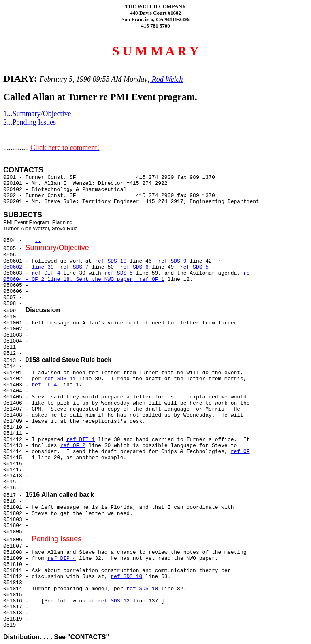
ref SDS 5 (194, 267)
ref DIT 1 (81, 440)
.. (38, 240)
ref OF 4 (44, 385)
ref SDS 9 (172, 261)
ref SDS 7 (74, 267)
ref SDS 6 (134, 267)
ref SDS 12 (114, 601)
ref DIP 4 (46, 273)
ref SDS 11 (60, 379)
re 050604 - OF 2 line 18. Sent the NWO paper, (127, 276)
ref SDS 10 (111, 261)
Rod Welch (166, 79)
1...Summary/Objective (37, 114)
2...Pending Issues (30, 122)
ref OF (240, 452)
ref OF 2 (72, 446)
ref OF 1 (151, 279)
